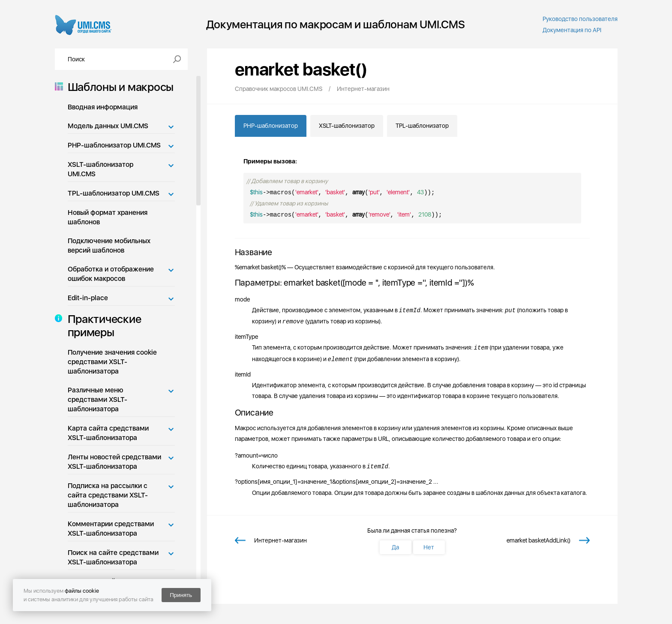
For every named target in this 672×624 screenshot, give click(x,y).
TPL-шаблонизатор (422, 126)
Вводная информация (103, 107)
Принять (181, 595)
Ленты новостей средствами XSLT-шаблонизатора (114, 462)
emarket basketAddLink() (538, 540)
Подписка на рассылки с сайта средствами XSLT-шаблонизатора (108, 495)
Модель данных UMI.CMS (108, 126)
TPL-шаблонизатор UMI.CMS (114, 193)
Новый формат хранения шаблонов (108, 217)
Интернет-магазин (280, 540)
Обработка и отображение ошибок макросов (111, 274)
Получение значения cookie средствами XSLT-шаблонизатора (112, 362)
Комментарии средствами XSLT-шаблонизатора (111, 529)
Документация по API (572, 30)
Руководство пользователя (580, 19)
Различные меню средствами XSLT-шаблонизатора (97, 399)
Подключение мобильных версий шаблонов (109, 246)
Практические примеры (102, 326)
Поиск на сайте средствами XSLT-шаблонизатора (113, 557)
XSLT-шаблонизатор (347, 126)
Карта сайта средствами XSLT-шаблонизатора (108, 433)
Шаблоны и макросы (118, 87)
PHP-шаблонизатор (271, 126)
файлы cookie (82, 591)
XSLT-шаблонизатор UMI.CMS (100, 169)
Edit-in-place (88, 298)
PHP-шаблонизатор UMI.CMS (114, 145)
